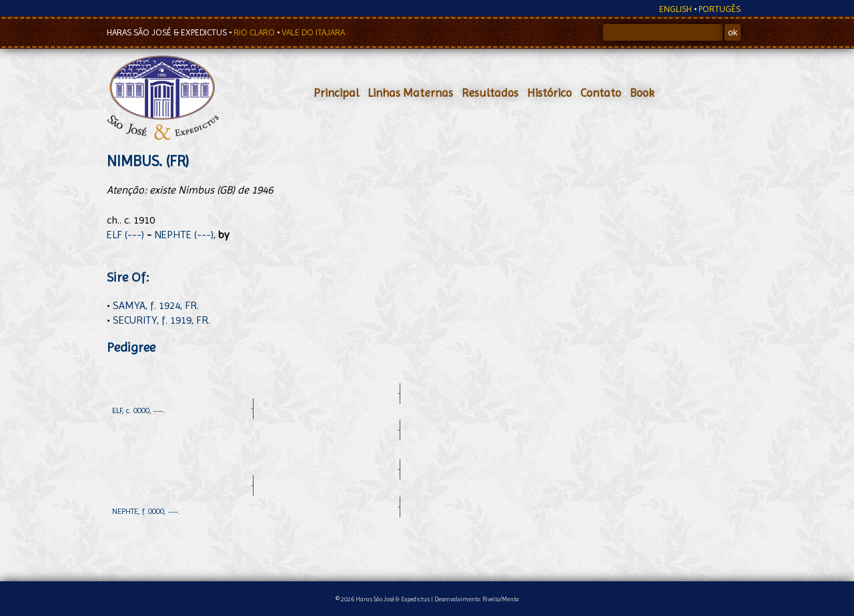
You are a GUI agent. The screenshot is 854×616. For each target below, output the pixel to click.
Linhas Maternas (410, 93)
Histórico (549, 93)
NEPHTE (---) (184, 235)
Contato (601, 93)
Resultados (490, 93)
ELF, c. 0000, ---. (139, 410)
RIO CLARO (255, 32)
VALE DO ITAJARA (313, 32)
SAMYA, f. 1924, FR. (156, 305)
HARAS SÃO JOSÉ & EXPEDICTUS (168, 32)
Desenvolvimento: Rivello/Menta (477, 599)
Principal (336, 93)
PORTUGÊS (720, 9)
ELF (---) (125, 235)
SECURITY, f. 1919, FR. (161, 320)
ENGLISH (676, 9)
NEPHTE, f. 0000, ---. (146, 511)
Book (642, 93)
